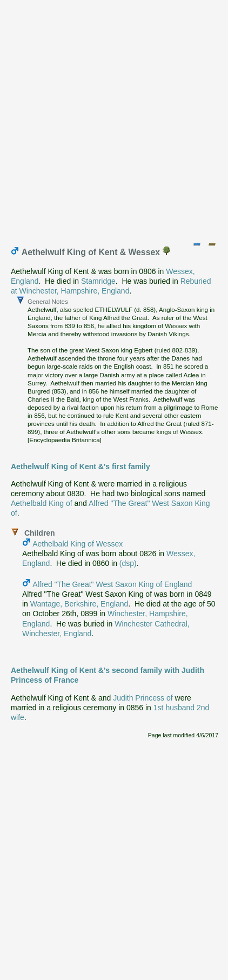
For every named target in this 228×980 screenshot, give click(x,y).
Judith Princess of (143, 698)
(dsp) (128, 563)
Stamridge (98, 281)
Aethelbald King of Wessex (78, 544)
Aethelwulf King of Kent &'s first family (81, 466)
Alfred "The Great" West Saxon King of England (112, 584)
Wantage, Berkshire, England (79, 604)
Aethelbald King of (42, 503)
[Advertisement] (114, 118)
